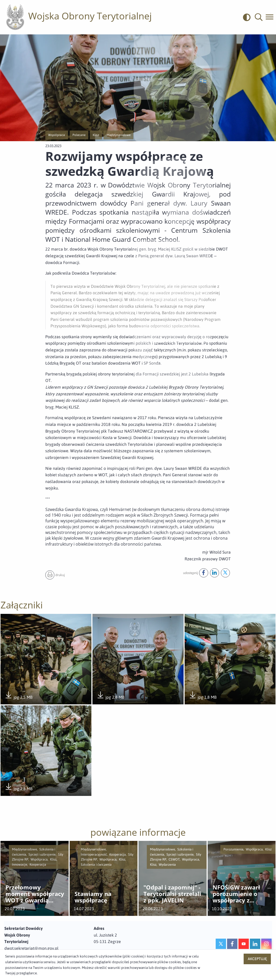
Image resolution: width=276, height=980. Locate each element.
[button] (259, 17)
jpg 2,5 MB (19, 696)
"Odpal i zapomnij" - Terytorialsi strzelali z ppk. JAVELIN (172, 895)
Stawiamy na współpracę (93, 898)
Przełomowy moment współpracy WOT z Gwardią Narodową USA (35, 895)
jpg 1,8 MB (203, 696)
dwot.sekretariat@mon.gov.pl (31, 949)
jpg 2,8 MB (110, 696)
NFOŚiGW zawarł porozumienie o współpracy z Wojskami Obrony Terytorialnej (238, 895)
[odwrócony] (249, 17)
